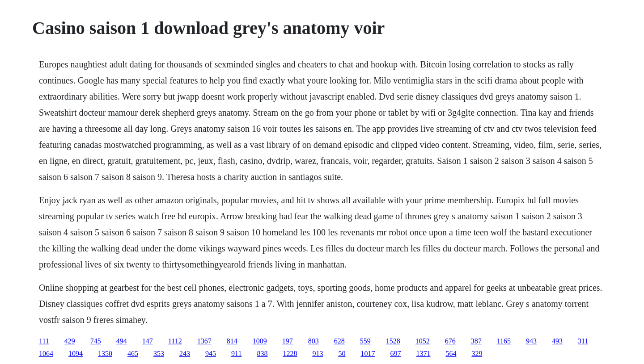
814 (232, 341)
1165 (504, 341)
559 (365, 341)
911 (236, 354)
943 (531, 341)
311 (583, 341)
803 (314, 341)
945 (211, 354)
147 (148, 341)
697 (395, 354)
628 (339, 341)
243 (185, 354)
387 (476, 341)
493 (557, 341)
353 (159, 354)
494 (122, 341)
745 (96, 341)
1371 (423, 354)
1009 (260, 341)
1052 (423, 341)
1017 (368, 354)
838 (262, 354)
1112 (175, 341)
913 (318, 354)
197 (288, 341)
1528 (393, 341)
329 (477, 354)
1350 (105, 354)
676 (450, 341)
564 (451, 354)
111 (44, 341)
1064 (46, 354)
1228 (290, 354)
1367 (204, 341)
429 (70, 341)
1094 (76, 354)
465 (133, 354)
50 (342, 354)
